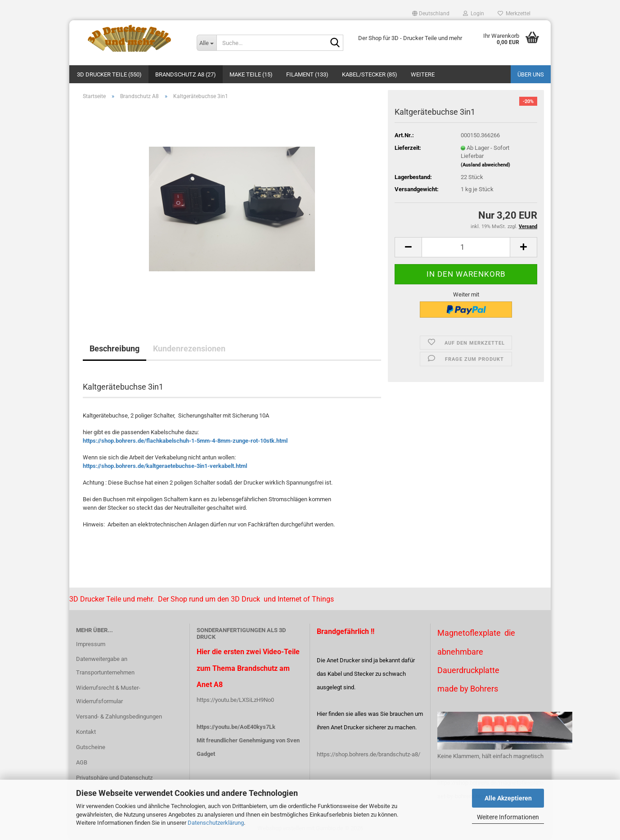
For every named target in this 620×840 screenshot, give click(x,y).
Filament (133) (307, 74)
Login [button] (474, 13)
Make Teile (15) (251, 74)
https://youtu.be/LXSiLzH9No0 (235, 700)
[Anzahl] (466, 247)
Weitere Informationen (508, 817)
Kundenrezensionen (189, 348)
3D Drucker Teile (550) (109, 74)
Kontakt (86, 732)
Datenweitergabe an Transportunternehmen (105, 666)
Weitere (423, 74)
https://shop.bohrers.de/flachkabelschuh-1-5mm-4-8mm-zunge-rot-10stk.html (185, 441)
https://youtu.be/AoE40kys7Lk (236, 727)
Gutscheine (91, 747)
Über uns (531, 74)
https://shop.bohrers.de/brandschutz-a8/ (368, 754)
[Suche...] (207, 43)
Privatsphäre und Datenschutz (114, 778)
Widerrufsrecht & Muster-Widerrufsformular (108, 694)
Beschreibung (115, 348)
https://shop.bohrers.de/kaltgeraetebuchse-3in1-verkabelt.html (165, 466)
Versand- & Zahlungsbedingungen (119, 716)
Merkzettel (514, 13)
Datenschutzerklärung (216, 823)
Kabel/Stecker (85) (370, 74)
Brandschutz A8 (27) (186, 74)
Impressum (91, 644)
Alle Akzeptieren (508, 798)
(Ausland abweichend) (485, 165)
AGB (82, 762)
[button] (431, 13)
